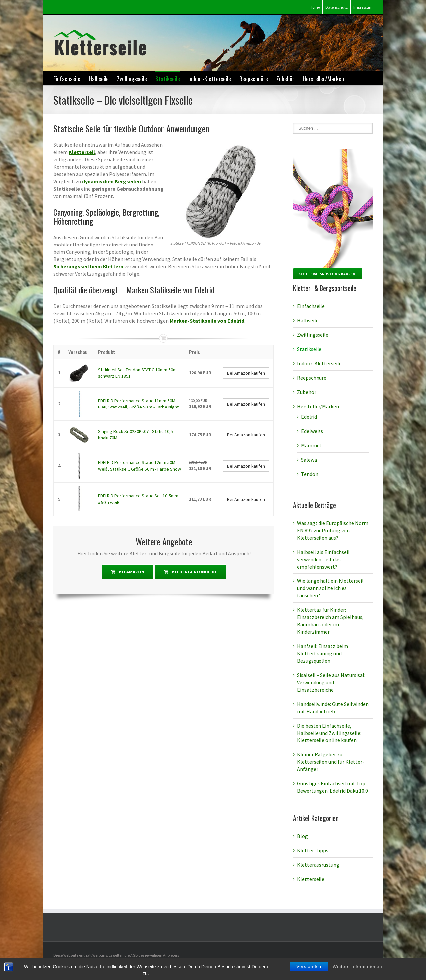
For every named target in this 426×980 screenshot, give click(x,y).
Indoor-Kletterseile (210, 79)
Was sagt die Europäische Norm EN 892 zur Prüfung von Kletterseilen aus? (333, 530)
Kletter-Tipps (313, 850)
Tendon (310, 474)
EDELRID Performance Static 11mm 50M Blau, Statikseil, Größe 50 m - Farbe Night (138, 404)
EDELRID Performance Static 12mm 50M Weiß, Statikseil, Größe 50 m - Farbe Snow (139, 466)
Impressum (363, 7)
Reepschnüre (254, 79)
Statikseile (168, 79)
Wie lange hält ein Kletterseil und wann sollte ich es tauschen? (330, 588)
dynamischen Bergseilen (111, 181)
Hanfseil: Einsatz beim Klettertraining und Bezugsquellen (322, 653)
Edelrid (309, 417)
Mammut (311, 445)
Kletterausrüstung (318, 865)
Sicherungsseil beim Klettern (88, 266)
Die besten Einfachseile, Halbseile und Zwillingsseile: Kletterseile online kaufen (329, 733)
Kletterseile (311, 879)
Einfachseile (67, 79)
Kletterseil (82, 152)
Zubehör (285, 79)
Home (315, 7)
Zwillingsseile (132, 79)
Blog (302, 836)
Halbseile (99, 79)
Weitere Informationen (358, 972)
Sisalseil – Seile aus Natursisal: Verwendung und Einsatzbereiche (331, 682)
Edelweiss (312, 431)
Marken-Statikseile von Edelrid (207, 321)
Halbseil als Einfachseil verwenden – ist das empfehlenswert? (323, 559)
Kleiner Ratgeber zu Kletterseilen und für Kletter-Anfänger (331, 762)
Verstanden (309, 972)
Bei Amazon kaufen (246, 373)
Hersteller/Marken (323, 79)
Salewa (309, 460)
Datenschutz (337, 7)
